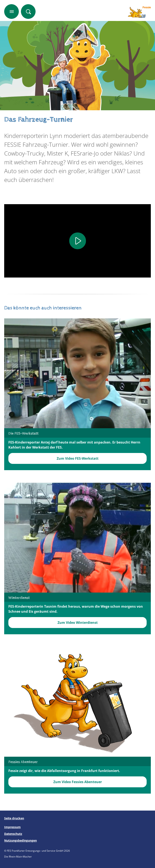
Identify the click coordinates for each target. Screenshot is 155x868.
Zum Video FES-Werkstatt (78, 458)
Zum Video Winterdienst (78, 623)
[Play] (78, 241)
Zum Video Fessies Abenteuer (78, 782)
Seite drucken (14, 818)
